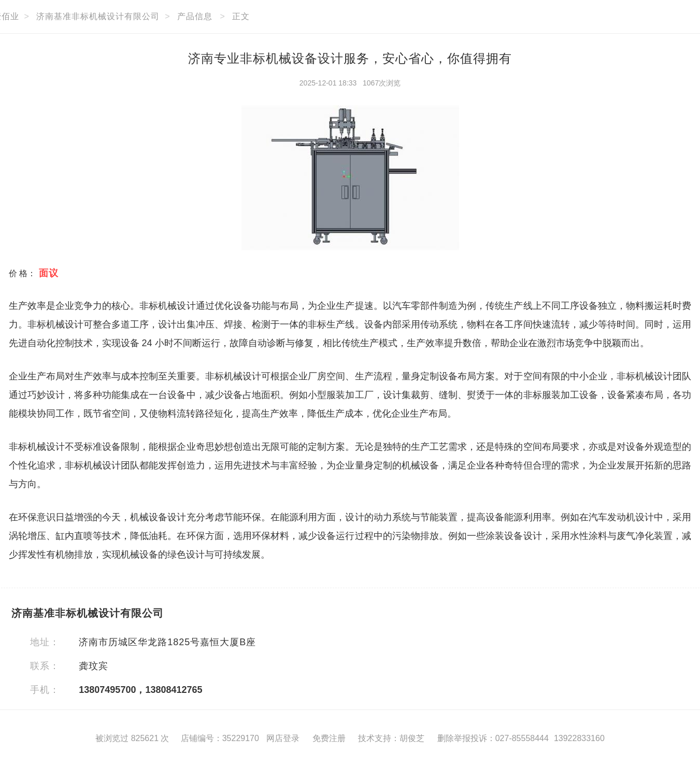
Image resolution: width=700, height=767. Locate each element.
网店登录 (283, 738)
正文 (241, 16)
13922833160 (579, 738)
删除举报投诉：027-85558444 (493, 738)
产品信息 (195, 16)
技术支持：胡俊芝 (391, 738)
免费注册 (329, 738)
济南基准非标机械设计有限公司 (98, 16)
